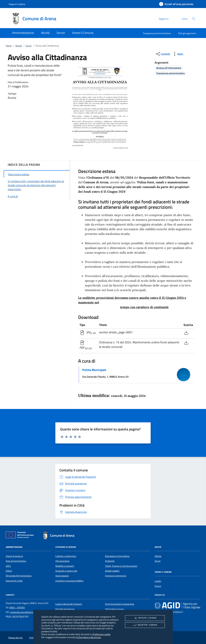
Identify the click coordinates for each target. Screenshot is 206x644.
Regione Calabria (17, 4)
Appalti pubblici (112, 571)
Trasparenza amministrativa (157, 33)
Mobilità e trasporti (65, 566)
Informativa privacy (115, 609)
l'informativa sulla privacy (88, 637)
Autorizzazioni (62, 576)
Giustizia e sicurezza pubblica (69, 581)
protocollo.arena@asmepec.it (25, 612)
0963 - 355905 (17, 608)
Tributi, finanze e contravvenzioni (121, 566)
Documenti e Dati (14, 581)
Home (9, 46)
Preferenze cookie (102, 634)
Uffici (8, 566)
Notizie (158, 556)
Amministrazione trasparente (120, 604)
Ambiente (110, 561)
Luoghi (158, 581)
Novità (19, 46)
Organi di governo (14, 556)
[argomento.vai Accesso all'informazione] (169, 68)
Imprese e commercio (116, 576)
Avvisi (29, 46)
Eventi (158, 586)
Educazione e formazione (117, 556)
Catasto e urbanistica (66, 556)
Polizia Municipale (94, 370)
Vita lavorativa (62, 561)
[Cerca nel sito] (194, 19)
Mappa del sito (16, 638)
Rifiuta (145, 618)
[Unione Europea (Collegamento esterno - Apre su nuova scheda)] (21, 536)
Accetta (145, 625)
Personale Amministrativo (19, 576)
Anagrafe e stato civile (66, 571)
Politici (9, 571)
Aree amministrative (16, 561)
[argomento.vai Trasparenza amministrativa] (170, 73)
